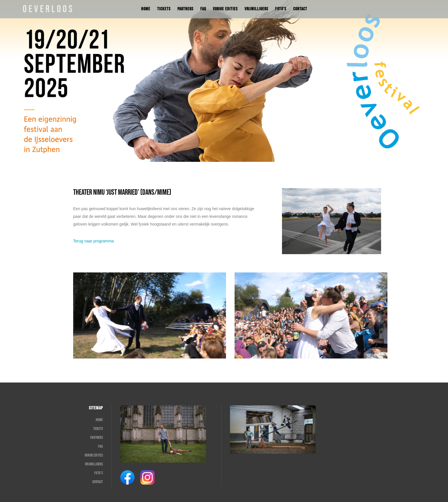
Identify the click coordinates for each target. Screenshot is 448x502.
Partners (97, 438)
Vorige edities (94, 455)
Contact (98, 482)
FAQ (100, 446)
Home (99, 420)
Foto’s (99, 473)
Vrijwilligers (94, 464)
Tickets (98, 429)
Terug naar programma (93, 241)
